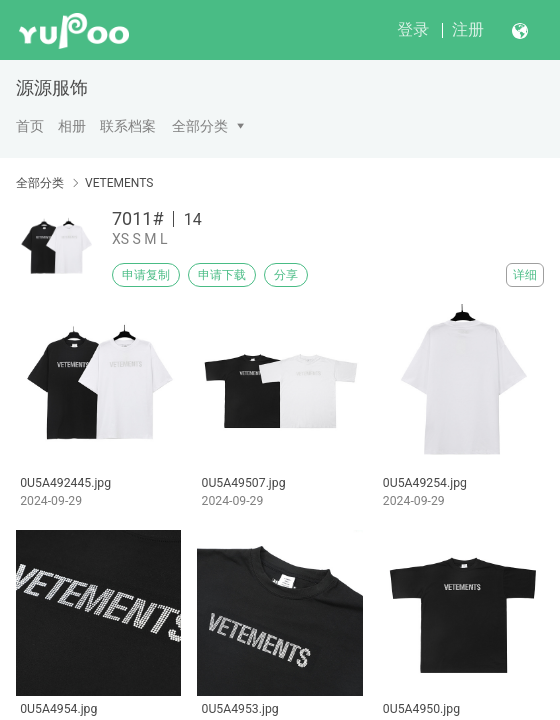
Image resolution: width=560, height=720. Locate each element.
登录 (413, 29)
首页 (30, 126)
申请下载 (222, 275)
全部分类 (200, 126)
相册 (72, 126)
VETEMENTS (119, 183)
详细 (525, 275)
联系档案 (128, 126)
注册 (468, 29)
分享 (286, 275)
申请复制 (146, 275)
